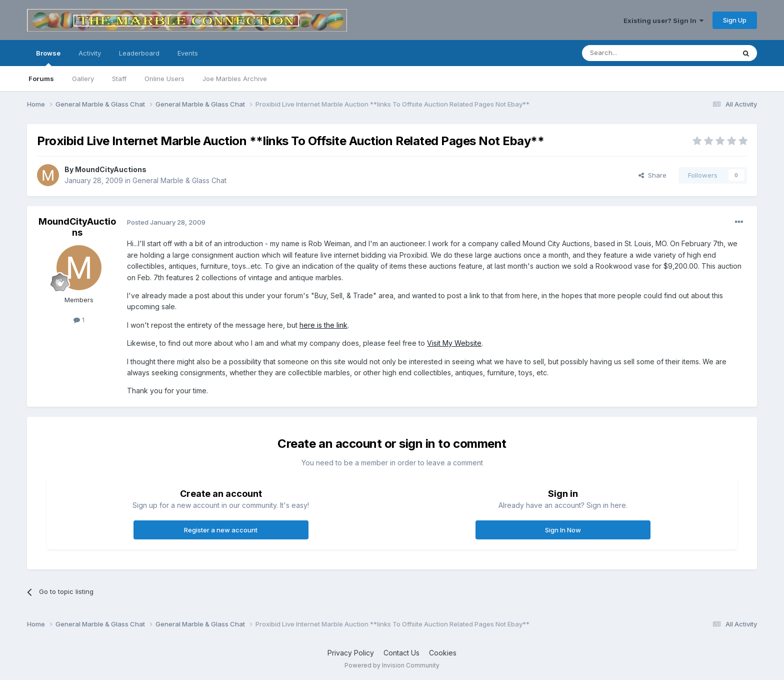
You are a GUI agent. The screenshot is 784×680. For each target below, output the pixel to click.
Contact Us (401, 653)
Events (188, 53)
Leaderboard (139, 53)
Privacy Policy (351, 653)
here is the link (323, 325)
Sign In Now (563, 530)
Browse (48, 58)
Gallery (83, 79)
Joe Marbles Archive (235, 79)
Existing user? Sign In (663, 21)
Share (652, 175)
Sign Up (735, 20)
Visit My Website (454, 343)
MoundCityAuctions (111, 169)
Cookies (443, 653)
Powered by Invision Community (392, 665)
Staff (119, 79)
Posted (166, 222)
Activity (90, 53)
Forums (41, 79)
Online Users (164, 79)
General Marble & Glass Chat (179, 180)
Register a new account (221, 530)
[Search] (633, 53)
